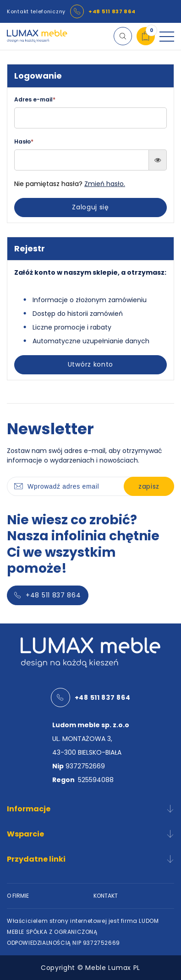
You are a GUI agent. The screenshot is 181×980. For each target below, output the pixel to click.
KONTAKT (106, 896)
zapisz (149, 486)
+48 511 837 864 (112, 11)
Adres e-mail (35, 99)
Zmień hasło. (105, 184)
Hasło (24, 141)
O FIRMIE (18, 896)
